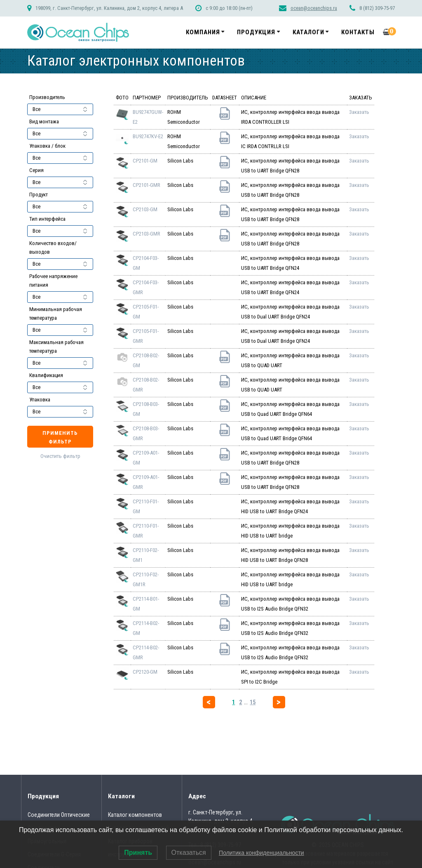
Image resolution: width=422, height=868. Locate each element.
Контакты (358, 32)
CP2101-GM (145, 161)
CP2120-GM (145, 672)
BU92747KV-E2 (148, 136)
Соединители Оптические (59, 815)
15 (253, 702)
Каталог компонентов (135, 815)
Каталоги (308, 32)
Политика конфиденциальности (261, 853)
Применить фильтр (60, 437)
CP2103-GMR (147, 234)
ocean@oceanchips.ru (314, 8)
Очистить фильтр (60, 456)
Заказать (359, 112)
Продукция (256, 32)
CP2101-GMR (147, 185)
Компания (203, 32)
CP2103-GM (145, 209)
